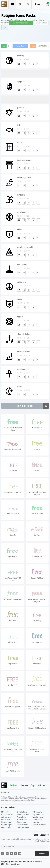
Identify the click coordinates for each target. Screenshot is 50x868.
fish (19, 125)
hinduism (21, 195)
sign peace (22, 282)
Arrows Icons (22, 817)
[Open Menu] (28, 4)
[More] (38, 64)
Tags (33, 786)
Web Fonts (13, 786)
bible (19, 143)
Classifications (41, 23)
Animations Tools (23, 815)
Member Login (6, 825)
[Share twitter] (11, 854)
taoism (20, 317)
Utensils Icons (6, 822)
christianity (22, 265)
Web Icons (42, 786)
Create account (22, 825)
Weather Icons (38, 817)
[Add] (19, 64)
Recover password (39, 825)
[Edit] (24, 64)
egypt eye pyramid (25, 247)
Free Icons (24, 786)
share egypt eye (24, 177)
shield (20, 230)
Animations (42, 46)
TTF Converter (37, 812)
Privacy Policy (6, 827)
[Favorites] (29, 64)
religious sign (23, 212)
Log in (37, 4)
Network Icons (22, 820)
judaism (21, 108)
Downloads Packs (22, 23)
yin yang (21, 56)
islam (20, 387)
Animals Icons (6, 817)
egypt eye (21, 82)
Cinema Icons (37, 820)
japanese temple (24, 160)
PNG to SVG (5, 812)
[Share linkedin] (20, 854)
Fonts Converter (7, 815)
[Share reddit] (7, 854)
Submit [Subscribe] (42, 854)
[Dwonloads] (33, 64)
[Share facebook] (3, 854)
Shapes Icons (22, 822)
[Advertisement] (26, 36)
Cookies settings (23, 827)
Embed (21, 46)
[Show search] (20, 4)
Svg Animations (38, 815)
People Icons (6, 820)
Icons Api (36, 822)
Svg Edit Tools (22, 812)
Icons (33, 46)
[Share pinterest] (16, 854)
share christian (24, 334)
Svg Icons (5, 5)
